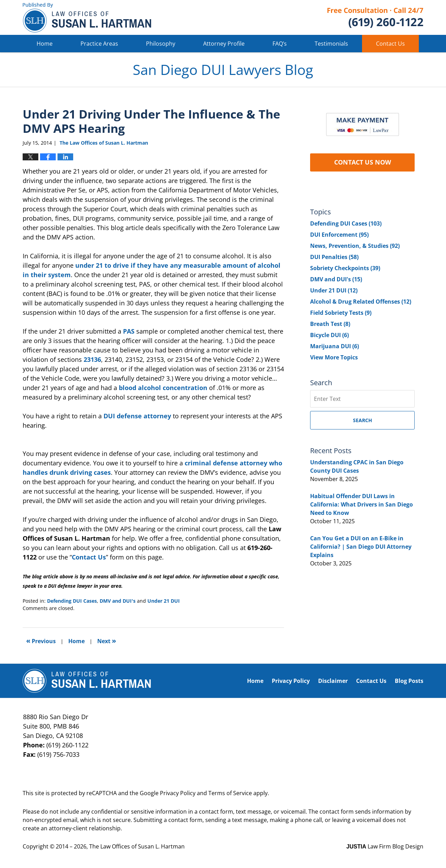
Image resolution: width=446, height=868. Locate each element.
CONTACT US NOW (363, 162)
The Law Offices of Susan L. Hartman (137, 846)
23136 (92, 359)
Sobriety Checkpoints (345, 268)
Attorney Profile (224, 44)
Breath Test (330, 324)
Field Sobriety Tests (341, 313)
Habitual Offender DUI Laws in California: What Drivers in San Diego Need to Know (362, 504)
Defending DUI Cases (72, 601)
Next (107, 641)
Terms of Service (230, 793)
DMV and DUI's (118, 601)
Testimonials (331, 44)
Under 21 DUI (164, 601)
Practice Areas (99, 44)
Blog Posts (409, 681)
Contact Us (390, 44)
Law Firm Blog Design (385, 846)
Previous (41, 641)
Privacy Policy (291, 681)
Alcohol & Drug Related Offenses (361, 302)
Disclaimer (333, 681)
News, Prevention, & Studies (355, 246)
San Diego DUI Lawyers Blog (87, 18)
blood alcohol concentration (163, 388)
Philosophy (161, 44)
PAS (129, 331)
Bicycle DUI (329, 335)
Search (363, 420)
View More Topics (334, 357)
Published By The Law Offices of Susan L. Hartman (375, 18)
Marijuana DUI (334, 346)
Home (45, 44)
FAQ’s (280, 44)
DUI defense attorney (137, 416)
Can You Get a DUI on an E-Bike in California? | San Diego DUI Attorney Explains (361, 547)
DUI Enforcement (339, 235)
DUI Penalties (334, 257)
